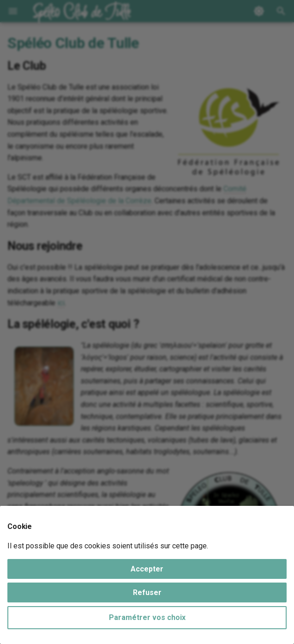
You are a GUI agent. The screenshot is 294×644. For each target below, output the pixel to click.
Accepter (147, 569)
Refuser (147, 592)
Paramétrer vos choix (147, 617)
